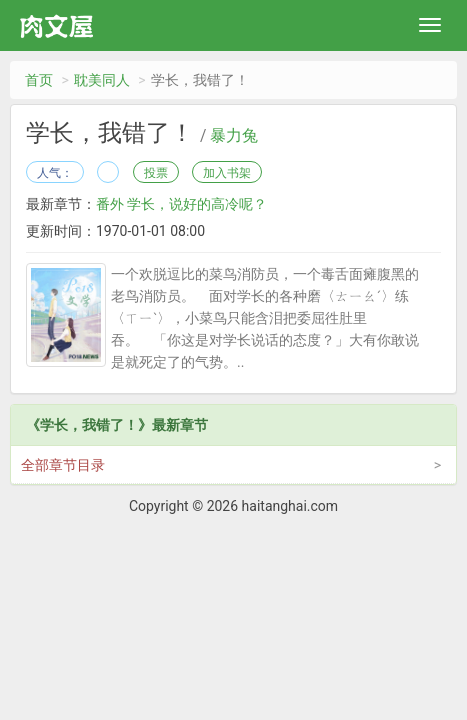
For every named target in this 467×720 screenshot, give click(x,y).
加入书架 (227, 173)
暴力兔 (234, 136)
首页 (39, 80)
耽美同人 (102, 80)
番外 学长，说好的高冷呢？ (181, 204)
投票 (156, 173)
